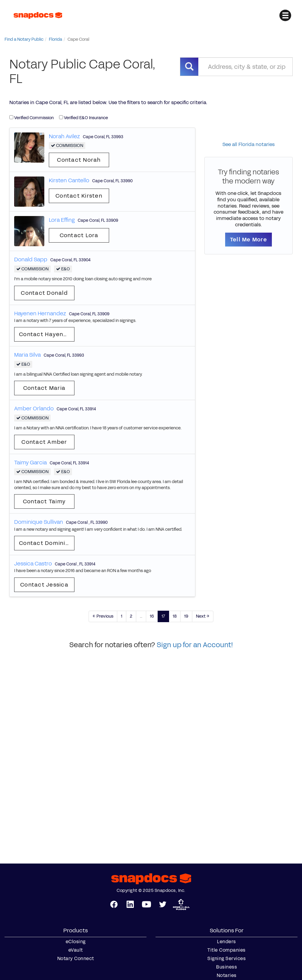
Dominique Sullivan (39, 522)
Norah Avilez (64, 136)
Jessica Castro (33, 564)
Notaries (227, 975)
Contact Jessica (44, 585)
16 (152, 616)
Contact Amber (44, 442)
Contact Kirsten (79, 196)
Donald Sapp (31, 259)
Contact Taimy (44, 501)
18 (175, 616)
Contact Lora (79, 235)
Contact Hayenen (45, 334)
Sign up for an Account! (195, 645)
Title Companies (227, 950)
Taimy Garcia (30, 463)
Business (227, 967)
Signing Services (227, 959)
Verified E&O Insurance (83, 118)
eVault (76, 950)
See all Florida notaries (249, 144)
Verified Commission (31, 118)
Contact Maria (44, 388)
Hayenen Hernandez (40, 313)
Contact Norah (79, 160)
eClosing (76, 942)
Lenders (227, 942)
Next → (203, 616)
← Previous (103, 616)
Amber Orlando (34, 409)
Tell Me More (249, 240)
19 (186, 616)
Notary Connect (76, 959)
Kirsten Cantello (69, 180)
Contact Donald (44, 293)
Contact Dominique (47, 543)
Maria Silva (27, 355)
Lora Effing (62, 220)
